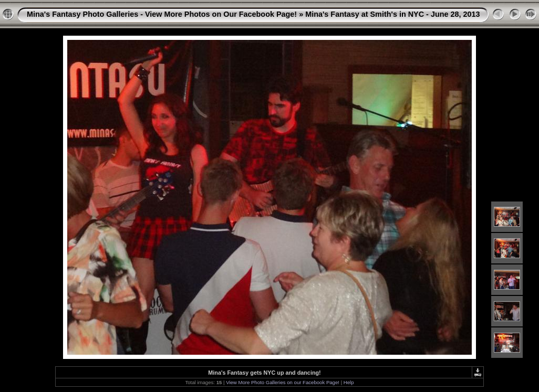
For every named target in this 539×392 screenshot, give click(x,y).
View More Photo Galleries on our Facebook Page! (283, 382)
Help (349, 382)
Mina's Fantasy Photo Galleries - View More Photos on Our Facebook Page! (162, 14)
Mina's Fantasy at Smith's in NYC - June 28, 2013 (392, 14)
